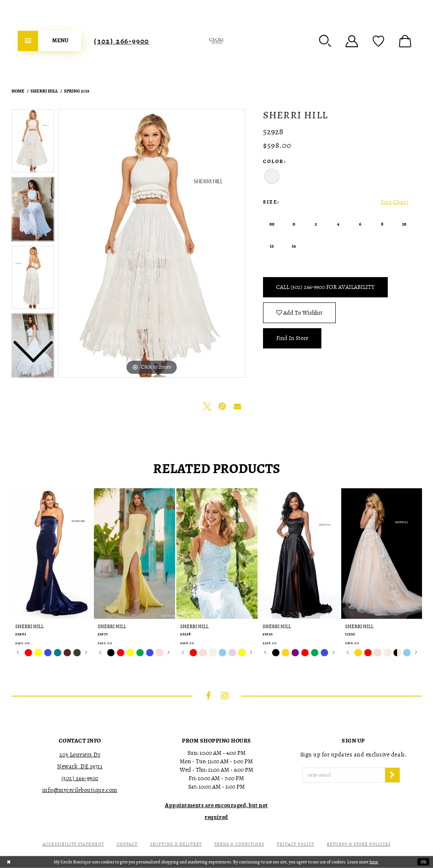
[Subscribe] (392, 775)
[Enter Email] (344, 775)
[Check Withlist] (378, 41)
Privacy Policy (296, 844)
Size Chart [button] (395, 202)
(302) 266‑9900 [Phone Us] (122, 41)
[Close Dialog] (9, 862)
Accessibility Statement (73, 844)
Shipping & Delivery (176, 844)
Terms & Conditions (239, 844)
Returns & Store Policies (359, 844)
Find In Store (292, 338)
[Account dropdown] (352, 41)
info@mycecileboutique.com (80, 790)
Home (18, 91)
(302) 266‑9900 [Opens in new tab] (80, 778)
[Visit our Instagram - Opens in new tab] (225, 696)
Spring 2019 (77, 91)
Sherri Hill (44, 91)
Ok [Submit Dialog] (423, 862)
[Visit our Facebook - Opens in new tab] (208, 696)
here (374, 862)
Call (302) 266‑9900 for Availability (325, 287)
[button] (325, 41)
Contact (127, 844)
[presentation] (52, 554)
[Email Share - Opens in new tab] (238, 406)
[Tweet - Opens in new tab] (207, 406)
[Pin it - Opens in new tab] (222, 406)
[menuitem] (49, 41)
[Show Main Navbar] (49, 41)
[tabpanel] (152, 243)
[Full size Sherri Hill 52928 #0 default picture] (152, 243)
